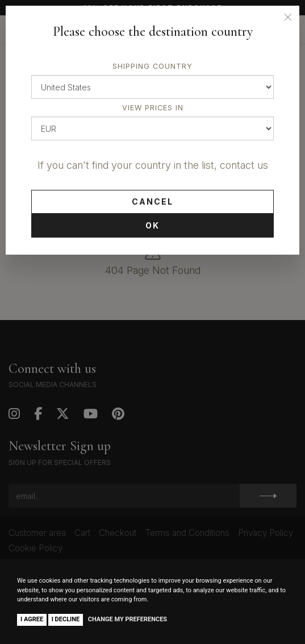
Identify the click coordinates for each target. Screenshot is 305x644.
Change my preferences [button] (128, 619)
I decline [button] (66, 619)
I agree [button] (32, 619)
